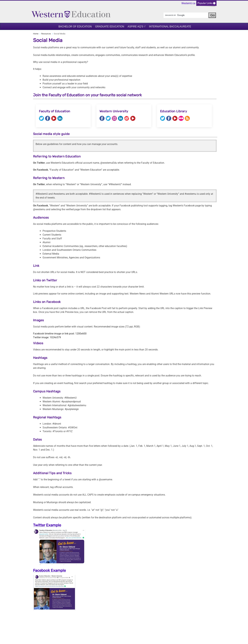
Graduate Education (110, 27)
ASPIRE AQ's (135, 27)
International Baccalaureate (170, 27)
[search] (186, 15)
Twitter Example (47, 525)
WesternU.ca (188, 3)
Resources (46, 34)
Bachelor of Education (75, 27)
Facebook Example (49, 570)
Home (36, 34)
